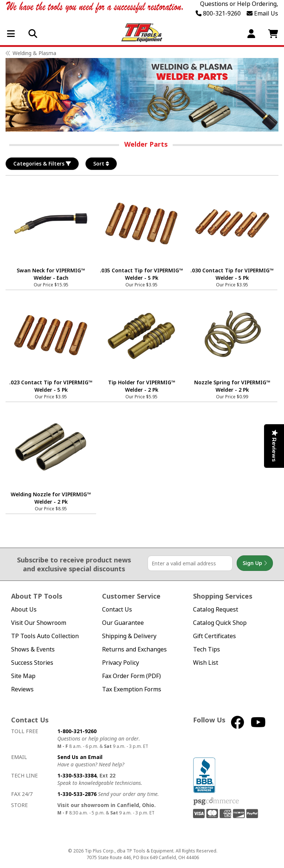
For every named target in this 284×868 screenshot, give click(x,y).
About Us (24, 610)
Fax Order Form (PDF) (131, 676)
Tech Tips (207, 649)
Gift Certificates (214, 636)
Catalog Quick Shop (220, 623)
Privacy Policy (121, 663)
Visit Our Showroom (39, 623)
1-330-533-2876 (77, 794)
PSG (216, 801)
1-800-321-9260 (77, 731)
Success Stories (32, 663)
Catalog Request (216, 610)
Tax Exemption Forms (132, 689)
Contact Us (117, 610)
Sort (101, 164)
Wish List (206, 663)
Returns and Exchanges (134, 649)
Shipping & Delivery (129, 636)
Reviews (22, 689)
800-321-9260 (218, 13)
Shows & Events (33, 649)
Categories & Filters (42, 164)
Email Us (262, 13)
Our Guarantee (123, 623)
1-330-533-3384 (77, 775)
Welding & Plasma (34, 53)
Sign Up (255, 563)
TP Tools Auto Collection (45, 636)
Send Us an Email (80, 757)
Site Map (23, 676)
